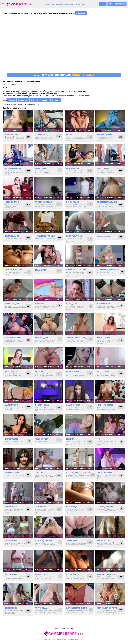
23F (121, 137)
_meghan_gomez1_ (46, 236)
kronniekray (73, 574)
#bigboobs (23, 100)
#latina (35, 100)
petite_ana (103, 371)
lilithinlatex (12, 202)
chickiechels (12, 473)
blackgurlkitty (14, 337)
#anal (12, 100)
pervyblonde (104, 540)
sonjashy (41, 134)
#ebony (45, 100)
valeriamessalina (76, 270)
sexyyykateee (74, 236)
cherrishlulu (74, 371)
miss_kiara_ (12, 371)
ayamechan (104, 304)
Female (52, 4)
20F (59, 136)
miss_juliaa (104, 236)
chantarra (11, 608)
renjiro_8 (72, 507)
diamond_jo (12, 304)
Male (73, 4)
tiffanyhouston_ (76, 337)
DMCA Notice (75, 639)
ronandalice (12, 236)
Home (47, 4)
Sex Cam (70, 629)
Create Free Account (117, 4)
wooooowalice (106, 574)
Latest (78, 4)
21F (28, 306)
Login (103, 4)
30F (90, 171)
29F (121, 237)
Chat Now (81, 13)
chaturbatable (13, 270)
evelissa (40, 304)
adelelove (41, 574)
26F (59, 271)
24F (59, 440)
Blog (84, 4)
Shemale (67, 4)
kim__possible (105, 405)
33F (28, 171)
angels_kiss (73, 405)
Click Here (7, 104)
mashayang (11, 405)
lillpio (70, 134)
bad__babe (103, 168)
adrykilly (41, 507)
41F (90, 272)
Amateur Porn (60, 629)
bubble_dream (43, 540)
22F (122, 272)
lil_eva (39, 371)
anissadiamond (13, 168)
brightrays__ (74, 202)
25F (28, 205)
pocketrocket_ (106, 473)
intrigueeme (11, 439)
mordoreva (11, 507)
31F (121, 340)
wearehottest (44, 202)
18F (28, 137)
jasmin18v (72, 540)
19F (90, 137)
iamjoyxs (41, 270)
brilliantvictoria (107, 202)
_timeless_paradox (108, 270)
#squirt (56, 100)
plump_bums (42, 405)
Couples (59, 4)
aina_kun (41, 168)
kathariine (11, 574)
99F (90, 542)
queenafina (42, 439)
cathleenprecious (76, 608)
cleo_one (72, 304)
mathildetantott (107, 608)
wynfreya (41, 608)
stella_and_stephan (78, 473)
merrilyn (71, 439)
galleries (19, 104)
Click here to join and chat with (64, 75)
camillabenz (12, 540)
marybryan (11, 134)
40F (28, 611)
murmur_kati (74, 168)
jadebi (39, 473)
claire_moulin (105, 507)
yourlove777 (104, 337)
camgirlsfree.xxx (63, 639)
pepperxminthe (105, 134)
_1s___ (101, 439)
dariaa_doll (43, 337)
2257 (83, 639)
